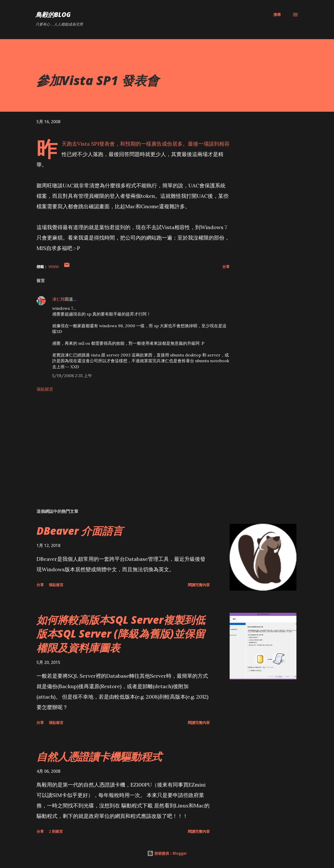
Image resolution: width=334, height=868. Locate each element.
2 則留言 (56, 831)
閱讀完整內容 (199, 585)
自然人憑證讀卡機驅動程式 (99, 756)
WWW (54, 267)
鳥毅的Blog (53, 14)
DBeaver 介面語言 (80, 531)
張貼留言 (45, 389)
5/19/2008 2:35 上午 (72, 376)
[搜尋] (277, 15)
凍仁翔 (58, 299)
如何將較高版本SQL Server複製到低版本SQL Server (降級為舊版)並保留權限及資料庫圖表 (121, 634)
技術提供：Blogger (167, 853)
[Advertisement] (125, 443)
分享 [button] (226, 267)
